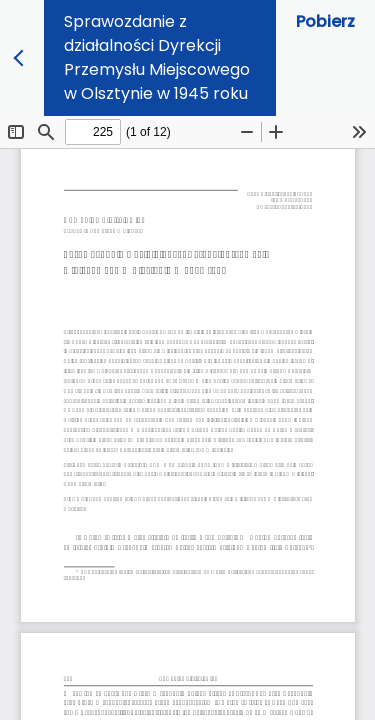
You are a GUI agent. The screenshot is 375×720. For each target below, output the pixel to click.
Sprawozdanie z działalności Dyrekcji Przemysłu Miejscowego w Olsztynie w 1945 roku (157, 57)
